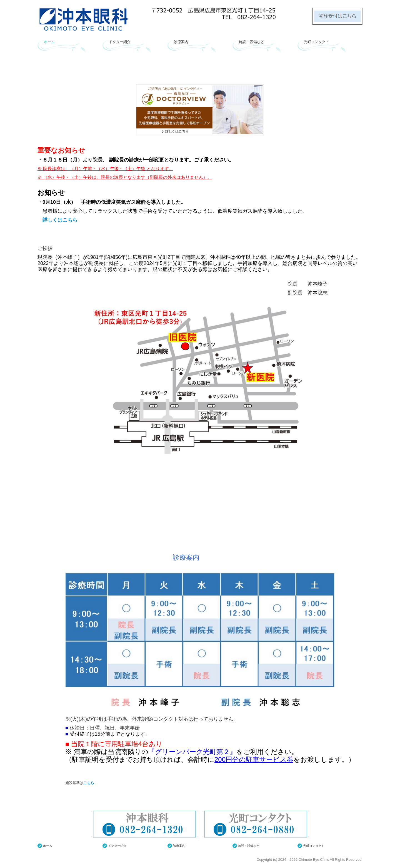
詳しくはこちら (57, 220)
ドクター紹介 (120, 42)
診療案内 (181, 42)
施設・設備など (252, 42)
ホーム (49, 42)
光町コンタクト (317, 42)
